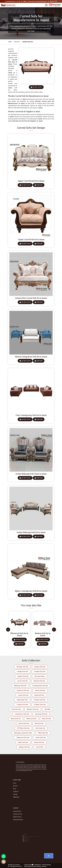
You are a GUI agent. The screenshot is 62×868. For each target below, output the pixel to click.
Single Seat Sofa (22, 700)
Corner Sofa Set (22, 681)
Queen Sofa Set (40, 690)
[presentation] (8, 630)
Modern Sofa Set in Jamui (43, 635)
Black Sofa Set (16, 719)
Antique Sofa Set (40, 667)
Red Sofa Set (39, 723)
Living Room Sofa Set (22, 714)
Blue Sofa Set (47, 719)
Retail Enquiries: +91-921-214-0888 (15, 1)
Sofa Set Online (40, 676)
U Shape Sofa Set (40, 671)
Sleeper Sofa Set (24, 747)
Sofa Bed (48, 709)
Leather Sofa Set (23, 676)
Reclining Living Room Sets (23, 733)
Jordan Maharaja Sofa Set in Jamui (31, 532)
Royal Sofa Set (39, 695)
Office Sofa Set (43, 733)
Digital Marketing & (29, 866)
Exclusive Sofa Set (23, 690)
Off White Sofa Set (23, 728)
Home (10, 42)
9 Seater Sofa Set (40, 705)
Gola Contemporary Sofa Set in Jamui (31, 415)
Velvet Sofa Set (39, 742)
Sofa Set (17, 42)
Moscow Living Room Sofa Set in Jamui (31, 357)
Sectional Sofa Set (41, 714)
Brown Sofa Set (24, 723)
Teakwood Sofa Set (23, 738)
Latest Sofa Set (40, 738)
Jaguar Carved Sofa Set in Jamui (31, 181)
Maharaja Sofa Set (20, 686)
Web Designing (46, 865)
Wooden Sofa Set (22, 667)
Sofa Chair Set (40, 728)
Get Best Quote (37, 88)
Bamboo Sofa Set (33, 709)
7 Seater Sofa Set (22, 705)
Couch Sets (40, 747)
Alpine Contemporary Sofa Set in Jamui (31, 591)
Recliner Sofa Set (39, 681)
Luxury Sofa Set (23, 695)
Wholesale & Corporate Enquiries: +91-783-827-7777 (42, 1)
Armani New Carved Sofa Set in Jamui (31, 298)
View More (40, 186)
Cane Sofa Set (16, 709)
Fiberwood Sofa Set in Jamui (19, 635)
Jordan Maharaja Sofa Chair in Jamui (31, 474)
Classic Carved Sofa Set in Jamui (31, 240)
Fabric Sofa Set (23, 742)
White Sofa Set (31, 719)
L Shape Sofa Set (22, 671)
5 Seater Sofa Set (39, 700)
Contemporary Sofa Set (40, 686)
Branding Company (41, 866)
